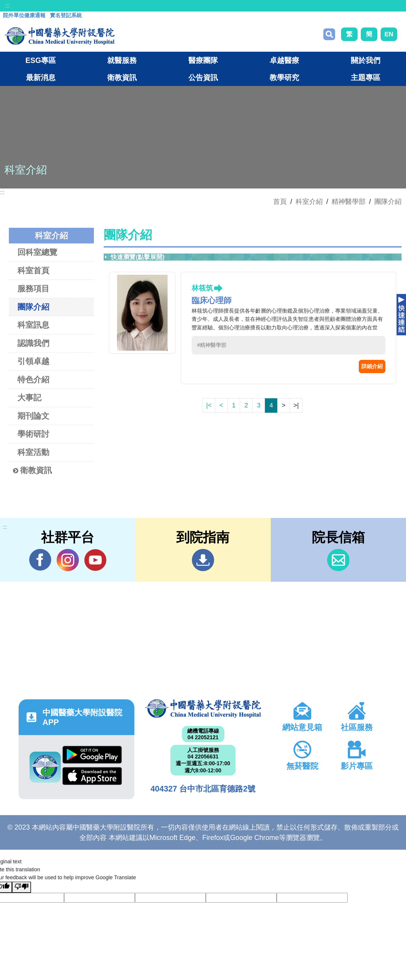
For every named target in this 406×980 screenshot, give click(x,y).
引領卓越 (33, 361)
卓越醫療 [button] (284, 60)
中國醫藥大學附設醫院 (203, 709)
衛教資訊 (32, 471)
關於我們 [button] (366, 60)
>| (296, 405)
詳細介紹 (372, 366)
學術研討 (33, 434)
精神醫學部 (349, 201)
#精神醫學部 (212, 345)
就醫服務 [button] (122, 60)
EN (389, 34)
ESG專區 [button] (41, 60)
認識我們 (33, 343)
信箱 (338, 560)
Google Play (92, 755)
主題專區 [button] (366, 77)
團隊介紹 (388, 201)
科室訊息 (33, 325)
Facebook (40, 560)
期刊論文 (33, 416)
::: (8, 6)
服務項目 (33, 289)
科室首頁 (33, 270)
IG (68, 560)
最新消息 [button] (41, 77)
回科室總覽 (37, 252)
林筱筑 (202, 288)
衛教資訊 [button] (122, 77)
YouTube (95, 560)
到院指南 (203, 560)
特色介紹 (33, 380)
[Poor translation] (22, 887)
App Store (92, 776)
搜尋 (329, 34)
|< (209, 405)
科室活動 (33, 452)
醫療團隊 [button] (203, 60)
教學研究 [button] (284, 77)
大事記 (29, 398)
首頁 (280, 201)
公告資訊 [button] (203, 77)
